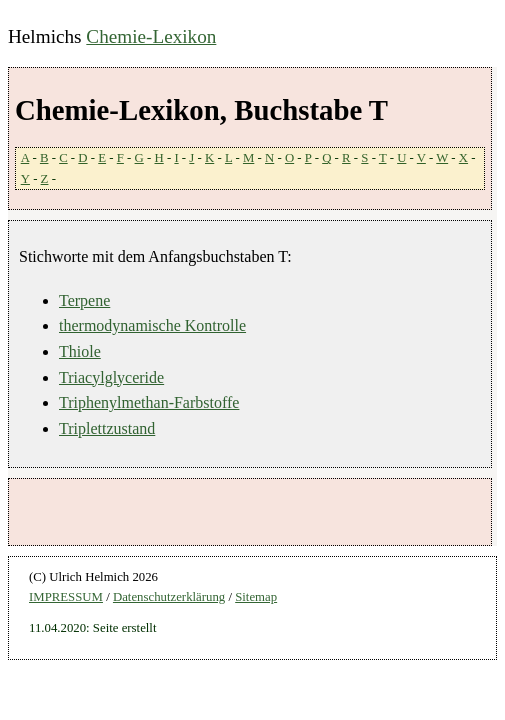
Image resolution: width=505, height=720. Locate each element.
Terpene (84, 300)
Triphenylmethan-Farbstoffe (149, 402)
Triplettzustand (107, 428)
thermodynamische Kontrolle (152, 325)
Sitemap (256, 597)
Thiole (80, 351)
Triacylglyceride (111, 377)
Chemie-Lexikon (151, 36)
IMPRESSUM (66, 597)
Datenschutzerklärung (169, 597)
